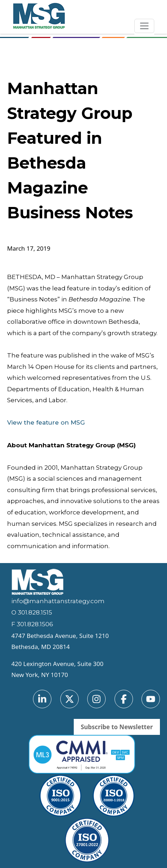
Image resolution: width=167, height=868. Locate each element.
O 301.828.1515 (32, 612)
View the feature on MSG (46, 422)
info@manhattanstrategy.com (58, 601)
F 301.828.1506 (32, 624)
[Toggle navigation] (144, 26)
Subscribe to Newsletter (117, 727)
